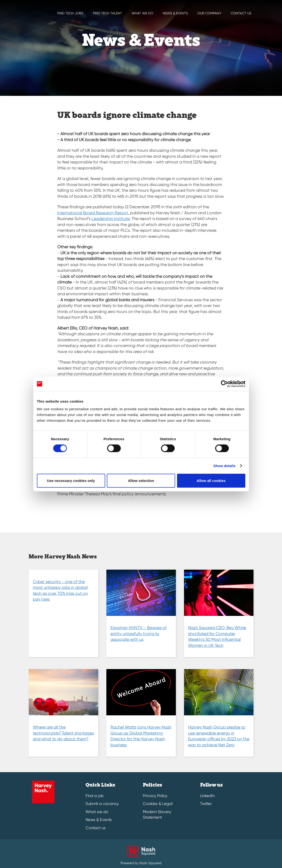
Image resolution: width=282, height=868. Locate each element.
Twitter (206, 804)
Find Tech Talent (107, 13)
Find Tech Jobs (70, 13)
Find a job (95, 796)
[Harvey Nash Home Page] (29, 7)
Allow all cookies (211, 480)
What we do (142, 13)
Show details (224, 466)
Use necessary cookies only (71, 480)
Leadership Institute (111, 219)
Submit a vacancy (102, 804)
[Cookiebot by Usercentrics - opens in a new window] (224, 384)
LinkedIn (207, 796)
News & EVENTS (175, 13)
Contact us (241, 13)
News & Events (99, 820)
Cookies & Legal (158, 804)
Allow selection (141, 480)
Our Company (209, 13)
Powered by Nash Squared (141, 863)
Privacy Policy (155, 796)
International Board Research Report (93, 213)
